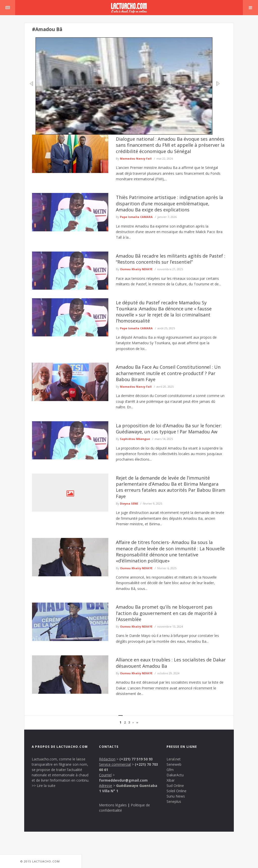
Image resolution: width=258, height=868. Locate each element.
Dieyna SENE (129, 503)
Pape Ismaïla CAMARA (136, 217)
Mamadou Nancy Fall (136, 158)
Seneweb (174, 764)
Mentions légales (113, 805)
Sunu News (176, 796)
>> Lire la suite (44, 786)
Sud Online (175, 786)
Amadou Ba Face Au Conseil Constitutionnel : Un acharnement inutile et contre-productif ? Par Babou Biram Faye (168, 373)
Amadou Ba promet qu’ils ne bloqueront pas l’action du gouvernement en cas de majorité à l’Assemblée (166, 613)
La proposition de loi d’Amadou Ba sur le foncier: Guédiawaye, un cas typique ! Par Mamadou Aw (169, 429)
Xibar (171, 780)
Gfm (170, 770)
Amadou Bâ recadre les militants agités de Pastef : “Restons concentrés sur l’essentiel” (171, 259)
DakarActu (175, 775)
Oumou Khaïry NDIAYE (136, 269)
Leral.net (174, 759)
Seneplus (174, 801)
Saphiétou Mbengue (135, 439)
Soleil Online (176, 791)
